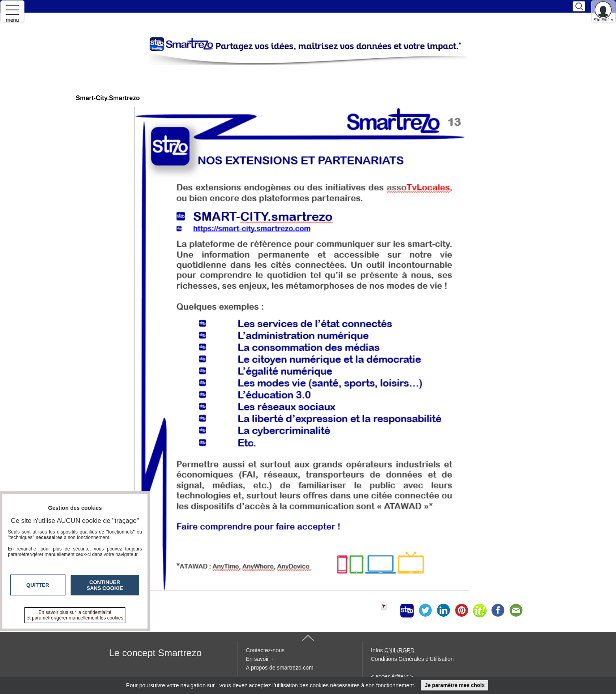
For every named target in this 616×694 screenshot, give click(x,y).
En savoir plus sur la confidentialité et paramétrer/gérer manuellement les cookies (75, 615)
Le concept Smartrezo (156, 653)
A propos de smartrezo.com (280, 668)
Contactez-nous (265, 650)
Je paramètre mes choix (455, 685)
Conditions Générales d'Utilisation (413, 659)
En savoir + (260, 659)
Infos (393, 650)
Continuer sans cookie (105, 585)
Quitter (38, 585)
